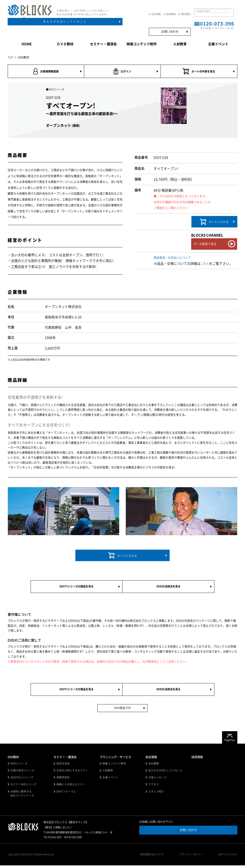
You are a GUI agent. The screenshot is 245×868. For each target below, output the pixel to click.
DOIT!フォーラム (67, 794)
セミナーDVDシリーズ (24, 787)
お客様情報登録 (46, 72)
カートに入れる (214, 222)
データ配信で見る (205, 244)
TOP (11, 57)
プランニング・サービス (115, 759)
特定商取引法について (154, 857)
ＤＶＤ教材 (65, 44)
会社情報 (156, 14)
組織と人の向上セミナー (71, 787)
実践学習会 (63, 780)
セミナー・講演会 (103, 44)
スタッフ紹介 (156, 794)
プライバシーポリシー (192, 857)
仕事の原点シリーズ (22, 773)
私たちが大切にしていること (65, 22)
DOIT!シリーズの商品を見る (77, 588)
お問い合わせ (170, 32)
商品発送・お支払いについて (172, 258)
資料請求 (186, 14)
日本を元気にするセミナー (72, 773)
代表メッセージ (158, 780)
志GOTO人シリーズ (22, 780)
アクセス (154, 787)
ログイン (122, 72)
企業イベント (218, 44)
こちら (205, 264)
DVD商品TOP (123, 710)
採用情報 (171, 14)
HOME (27, 44)
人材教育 (180, 44)
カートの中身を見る (199, 72)
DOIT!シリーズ (19, 766)
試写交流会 (63, 766)
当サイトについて (228, 857)
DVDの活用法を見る (168, 588)
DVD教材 (13, 759)
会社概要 (154, 766)
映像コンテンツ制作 (142, 44)
